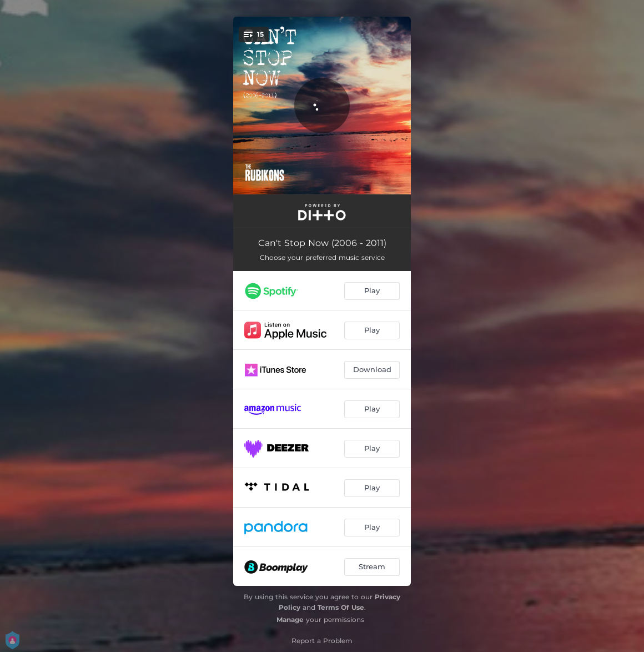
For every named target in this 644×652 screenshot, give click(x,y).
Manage (290, 620)
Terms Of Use (341, 607)
